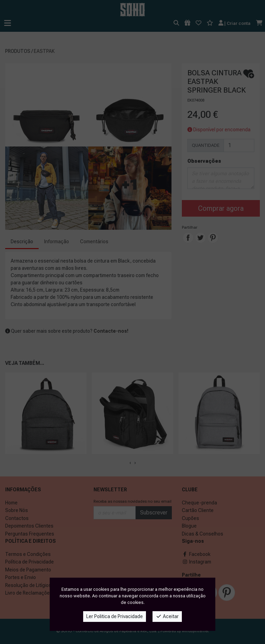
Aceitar (167, 616)
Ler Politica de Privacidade (115, 616)
